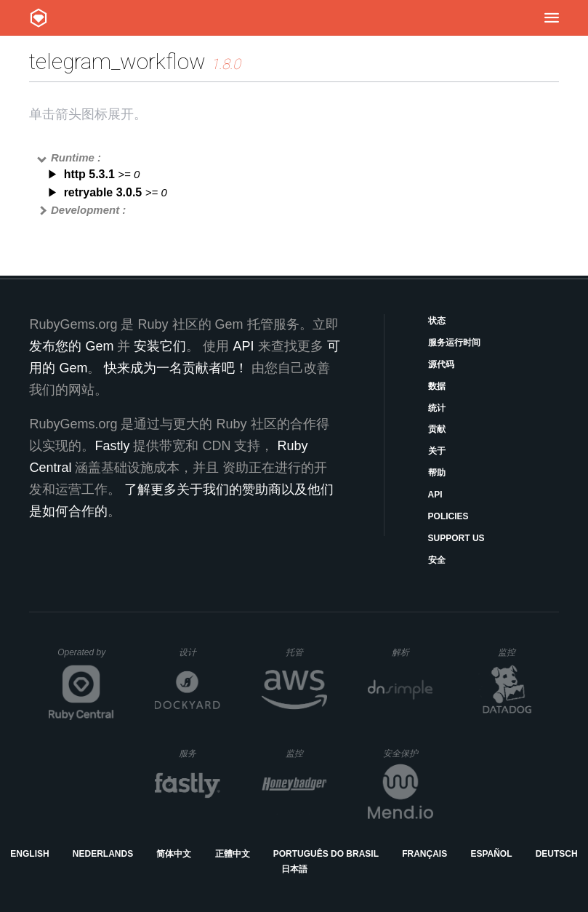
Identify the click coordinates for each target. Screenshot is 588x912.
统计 (437, 408)
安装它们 (160, 346)
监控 (519, 652)
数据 (437, 386)
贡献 (437, 429)
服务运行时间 (454, 343)
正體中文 (233, 854)
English (29, 854)
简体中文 (174, 854)
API (435, 495)
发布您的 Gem (71, 346)
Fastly (112, 446)
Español (491, 854)
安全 (437, 560)
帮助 (437, 473)
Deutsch (557, 854)
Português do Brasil (326, 854)
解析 (412, 652)
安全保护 (408, 753)
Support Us (456, 538)
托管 (304, 652)
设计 (200, 652)
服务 (199, 753)
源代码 (441, 364)
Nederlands (103, 854)
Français (424, 854)
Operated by (86, 657)
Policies (448, 516)
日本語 (294, 869)
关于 (437, 451)
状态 (437, 321)
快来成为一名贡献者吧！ (176, 368)
